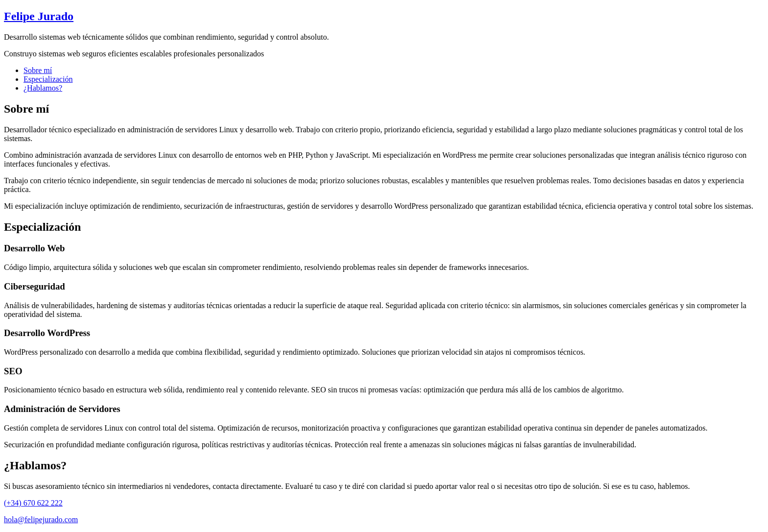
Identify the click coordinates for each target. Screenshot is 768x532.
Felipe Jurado (39, 16)
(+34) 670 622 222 (33, 503)
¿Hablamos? (43, 88)
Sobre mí (38, 70)
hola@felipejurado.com (41, 520)
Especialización (48, 79)
